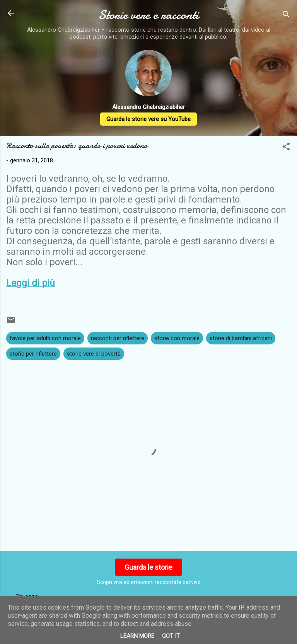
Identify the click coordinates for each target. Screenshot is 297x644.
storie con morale (177, 338)
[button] (286, 148)
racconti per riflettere (118, 338)
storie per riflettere (33, 354)
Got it (171, 636)
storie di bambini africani (241, 338)
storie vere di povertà (94, 354)
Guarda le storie (148, 567)
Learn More (137, 636)
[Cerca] (286, 16)
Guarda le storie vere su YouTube (148, 119)
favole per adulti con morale (45, 338)
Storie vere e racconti (148, 15)
